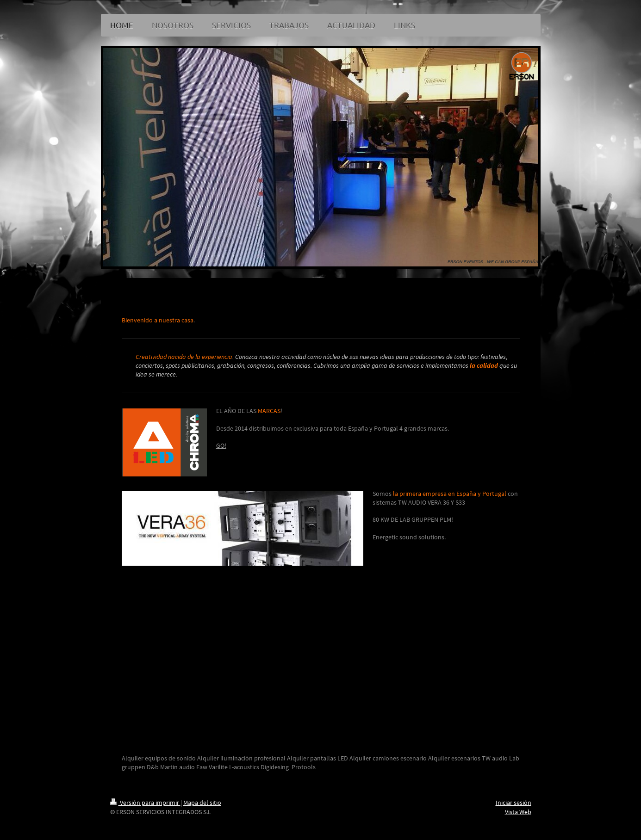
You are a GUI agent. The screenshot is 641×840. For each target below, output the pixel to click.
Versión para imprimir (145, 803)
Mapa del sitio (202, 803)
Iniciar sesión (513, 803)
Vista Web (518, 812)
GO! (221, 445)
